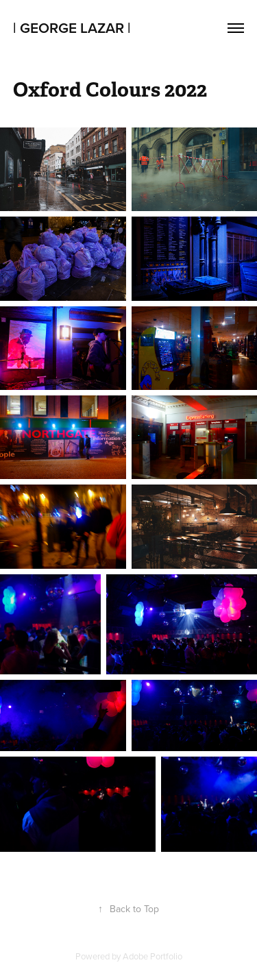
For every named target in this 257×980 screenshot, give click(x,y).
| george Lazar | (72, 27)
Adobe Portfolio (152, 956)
